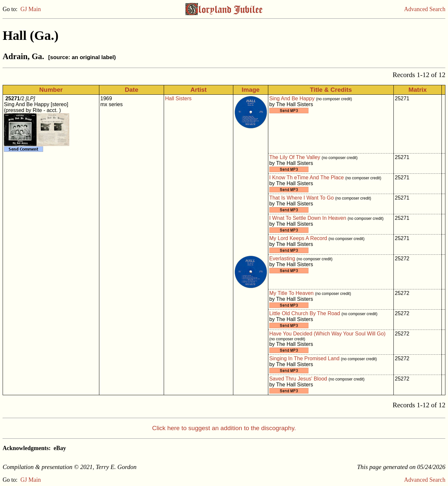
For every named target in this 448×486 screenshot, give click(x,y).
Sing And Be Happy (292, 98)
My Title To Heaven (291, 293)
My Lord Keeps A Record (298, 238)
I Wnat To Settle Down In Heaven (308, 218)
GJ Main (31, 9)
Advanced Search (425, 9)
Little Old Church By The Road (305, 313)
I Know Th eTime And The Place (307, 178)
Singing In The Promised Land (304, 358)
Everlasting (282, 259)
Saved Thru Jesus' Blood (298, 379)
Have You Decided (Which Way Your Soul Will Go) (327, 334)
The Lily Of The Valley (295, 157)
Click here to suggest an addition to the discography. (224, 428)
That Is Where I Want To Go (301, 198)
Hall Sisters (178, 98)
